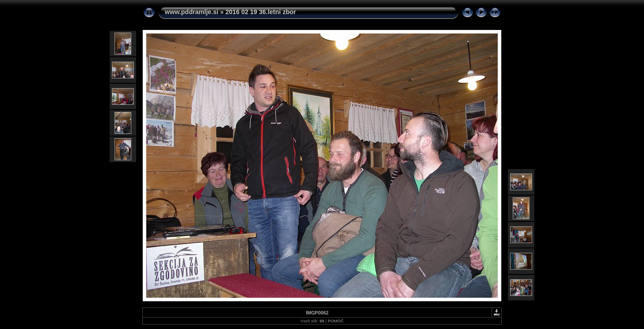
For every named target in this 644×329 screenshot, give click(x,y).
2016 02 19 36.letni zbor (261, 12)
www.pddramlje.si (192, 12)
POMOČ (336, 321)
